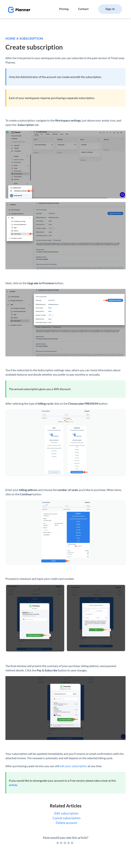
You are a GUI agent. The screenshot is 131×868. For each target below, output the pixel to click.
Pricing (64, 9)
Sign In (110, 9)
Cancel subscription (66, 818)
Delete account (66, 823)
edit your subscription (73, 766)
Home (10, 38)
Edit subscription (66, 813)
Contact (83, 9)
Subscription (31, 38)
